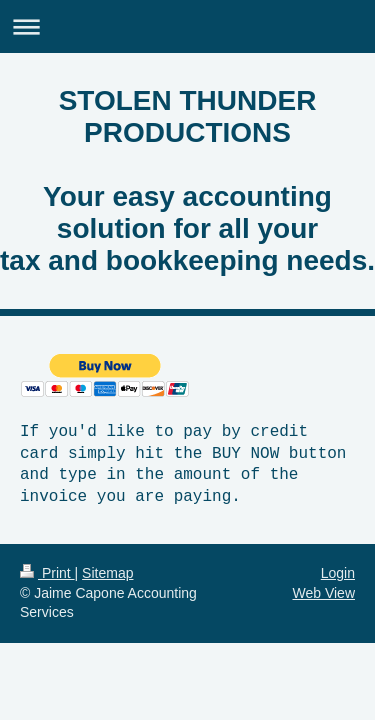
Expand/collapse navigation (187, 26)
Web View (323, 593)
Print (47, 573)
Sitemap (107, 573)
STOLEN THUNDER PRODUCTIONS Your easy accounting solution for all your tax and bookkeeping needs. (187, 180)
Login (338, 573)
